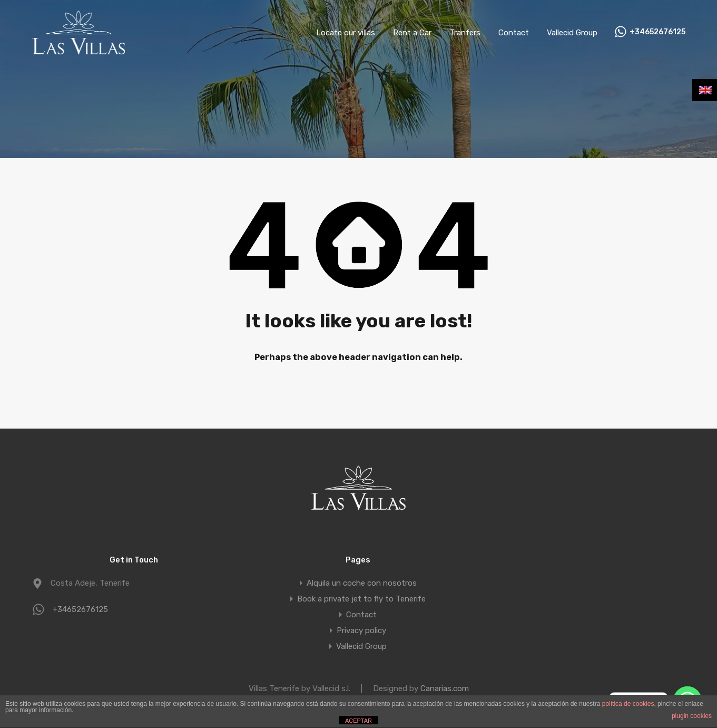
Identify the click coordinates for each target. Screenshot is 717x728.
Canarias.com (445, 688)
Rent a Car (412, 33)
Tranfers (465, 33)
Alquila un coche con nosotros (362, 583)
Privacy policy (361, 630)
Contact (514, 33)
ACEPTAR (358, 721)
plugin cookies (692, 716)
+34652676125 (657, 32)
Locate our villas (346, 33)
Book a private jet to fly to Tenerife (361, 599)
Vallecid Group (572, 33)
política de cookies (628, 704)
